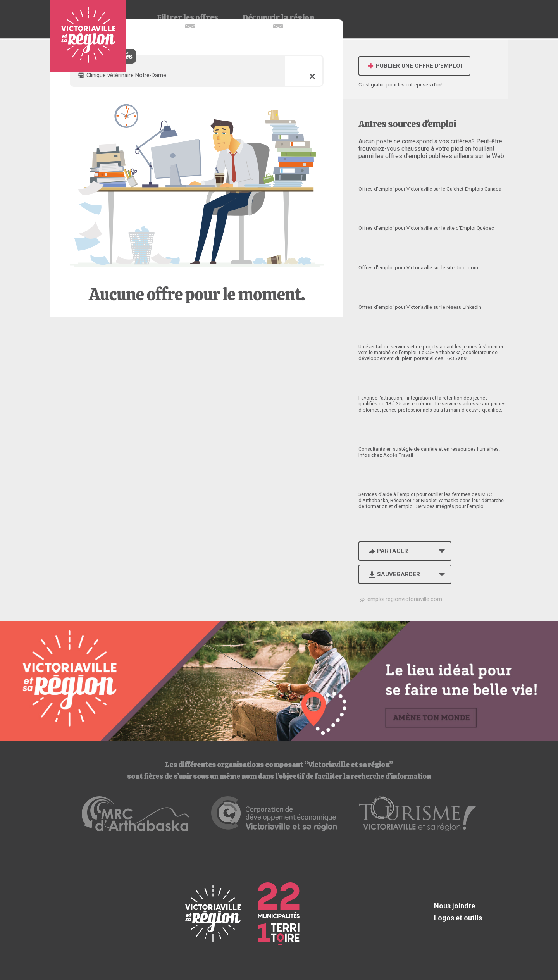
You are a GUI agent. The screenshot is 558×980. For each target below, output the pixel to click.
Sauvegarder (394, 574)
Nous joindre (455, 906)
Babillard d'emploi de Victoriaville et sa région (88, 36)
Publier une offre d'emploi (414, 66)
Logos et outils (458, 918)
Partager (387, 551)
